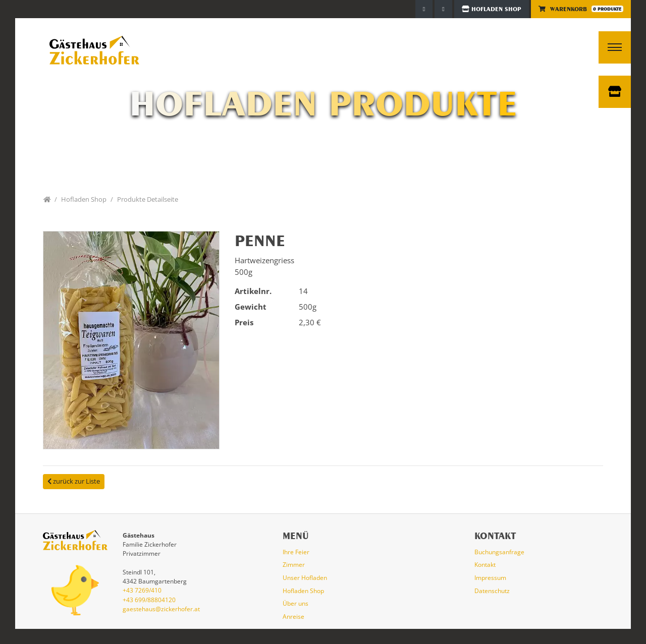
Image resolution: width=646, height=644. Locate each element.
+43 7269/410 (142, 590)
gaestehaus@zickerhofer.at (161, 609)
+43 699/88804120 (149, 600)
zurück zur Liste (74, 481)
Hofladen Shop (492, 9)
